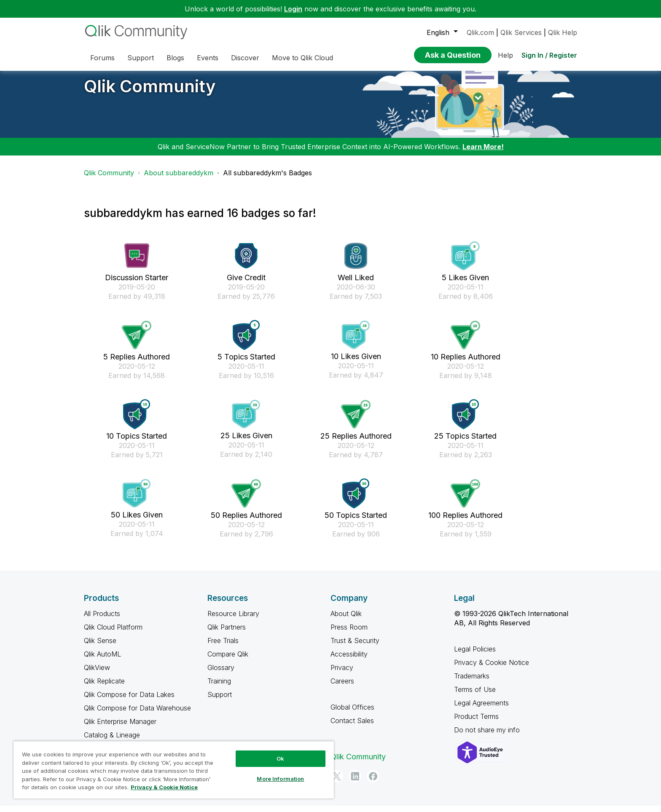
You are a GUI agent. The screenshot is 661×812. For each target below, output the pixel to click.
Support (220, 701)
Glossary (221, 674)
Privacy (342, 674)
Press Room (349, 633)
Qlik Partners (227, 633)
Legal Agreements (481, 709)
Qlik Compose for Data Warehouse (137, 714)
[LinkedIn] (355, 783)
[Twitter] (337, 783)
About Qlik (346, 620)
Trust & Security (355, 647)
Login (293, 9)
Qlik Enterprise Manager (120, 728)
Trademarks (472, 682)
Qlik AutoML (102, 660)
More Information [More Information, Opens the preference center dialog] (280, 779)
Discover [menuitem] (245, 58)
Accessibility (349, 660)
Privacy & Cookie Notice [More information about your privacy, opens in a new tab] (164, 787)
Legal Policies (475, 655)
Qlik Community (150, 92)
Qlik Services (521, 32)
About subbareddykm (179, 179)
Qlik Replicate (104, 687)
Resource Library (233, 620)
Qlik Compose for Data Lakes (129, 701)
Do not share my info (488, 736)
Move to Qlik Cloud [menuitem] (302, 58)
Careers (342, 687)
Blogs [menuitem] (175, 58)
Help (505, 55)
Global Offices (352, 713)
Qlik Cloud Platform (113, 633)
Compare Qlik (228, 660)
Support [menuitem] (141, 58)
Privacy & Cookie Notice (492, 669)
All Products (102, 620)
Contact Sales (352, 727)
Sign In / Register (549, 55)
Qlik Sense (100, 647)
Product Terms (476, 723)
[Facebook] (373, 783)
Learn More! (483, 153)
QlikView (97, 674)
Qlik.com (480, 32)
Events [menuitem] (208, 58)
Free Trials (223, 647)
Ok (280, 758)
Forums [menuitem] (102, 58)
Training (219, 687)
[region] (174, 770)
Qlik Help (563, 32)
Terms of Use (475, 696)
